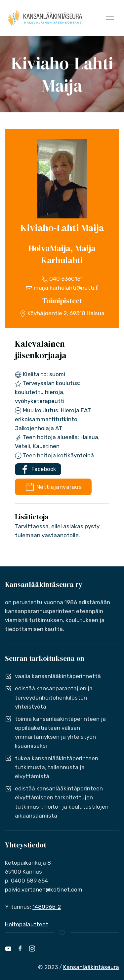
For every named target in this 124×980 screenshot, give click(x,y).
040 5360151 (62, 279)
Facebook (38, 470)
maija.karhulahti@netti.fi (62, 288)
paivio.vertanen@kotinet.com (44, 890)
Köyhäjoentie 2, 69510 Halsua (62, 313)
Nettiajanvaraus (53, 487)
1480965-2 (47, 907)
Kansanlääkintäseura (91, 967)
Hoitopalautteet (27, 924)
